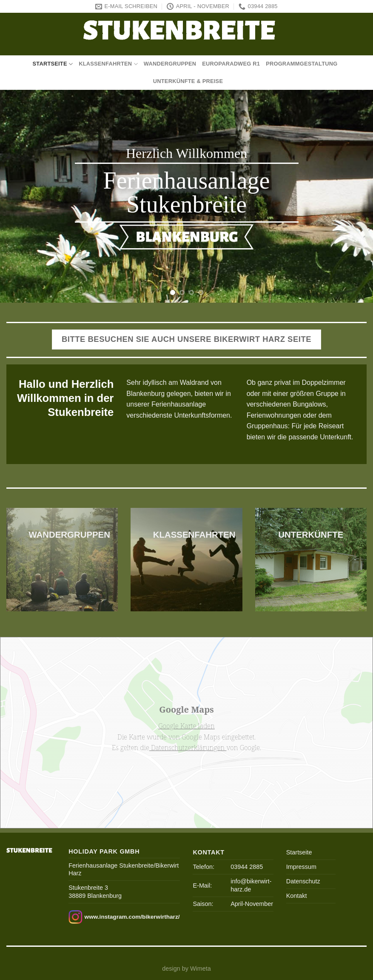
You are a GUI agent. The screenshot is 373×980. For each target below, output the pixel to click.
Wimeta (201, 969)
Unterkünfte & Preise (188, 81)
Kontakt (297, 896)
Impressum (301, 867)
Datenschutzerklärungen (188, 748)
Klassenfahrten (108, 64)
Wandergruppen (170, 64)
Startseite (53, 64)
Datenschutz (303, 881)
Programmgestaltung (302, 64)
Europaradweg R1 (231, 64)
